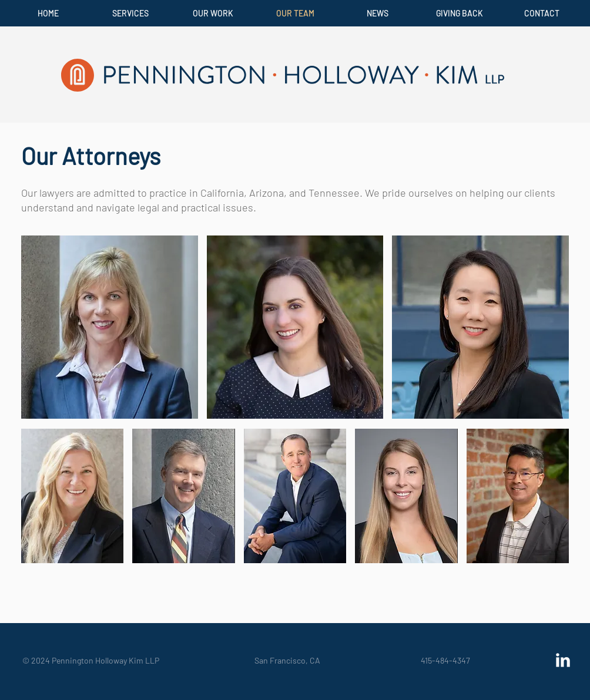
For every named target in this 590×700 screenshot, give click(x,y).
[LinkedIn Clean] (563, 660)
